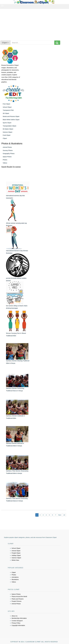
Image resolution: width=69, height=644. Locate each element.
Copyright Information (18, 625)
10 (64, 515)
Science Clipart (7, 132)
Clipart (5, 138)
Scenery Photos (8, 150)
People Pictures (17, 601)
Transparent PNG (8, 110)
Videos (5, 163)
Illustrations (15, 579)
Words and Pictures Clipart (11, 116)
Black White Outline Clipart (11, 120)
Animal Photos (7, 147)
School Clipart (7, 107)
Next (60, 515)
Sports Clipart (7, 123)
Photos (5, 160)
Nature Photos (16, 594)
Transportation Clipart (9, 126)
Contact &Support (17, 621)
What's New (15, 560)
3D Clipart (6, 113)
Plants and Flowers (18, 599)
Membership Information (19, 618)
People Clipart (16, 553)
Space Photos (7, 157)
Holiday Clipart (16, 555)
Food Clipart (7, 135)
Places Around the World (19, 596)
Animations (15, 577)
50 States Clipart (8, 129)
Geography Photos (9, 153)
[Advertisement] (35, 24)
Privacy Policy (16, 623)
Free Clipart (6, 104)
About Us (15, 616)
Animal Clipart (16, 551)
